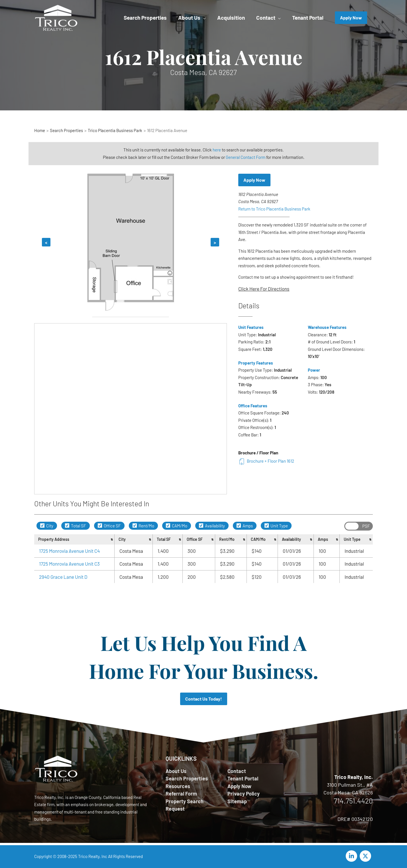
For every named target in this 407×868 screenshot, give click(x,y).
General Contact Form (246, 157)
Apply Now (254, 180)
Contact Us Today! (204, 699)
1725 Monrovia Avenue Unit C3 (69, 564)
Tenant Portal (243, 778)
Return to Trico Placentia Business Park (274, 209)
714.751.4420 (353, 801)
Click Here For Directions (264, 289)
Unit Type (276, 526)
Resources (178, 786)
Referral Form (181, 794)
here (217, 150)
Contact (237, 771)
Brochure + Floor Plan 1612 (266, 461)
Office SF (109, 526)
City (47, 526)
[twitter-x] (366, 856)
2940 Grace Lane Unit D (63, 577)
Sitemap (237, 801)
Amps (245, 526)
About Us (176, 771)
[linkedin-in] (352, 856)
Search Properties (187, 778)
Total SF (76, 526)
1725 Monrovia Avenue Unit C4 (69, 551)
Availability (212, 526)
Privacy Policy (244, 794)
